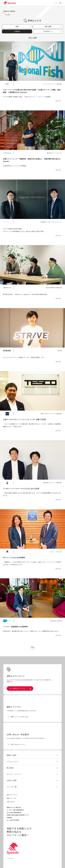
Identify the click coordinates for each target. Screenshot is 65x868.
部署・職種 (53, 26)
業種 (23, 26)
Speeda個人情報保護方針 (14, 813)
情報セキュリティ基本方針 (14, 807)
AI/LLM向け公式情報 (13, 820)
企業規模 (22, 31)
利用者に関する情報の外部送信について (18, 815)
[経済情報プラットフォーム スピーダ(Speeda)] (10, 3)
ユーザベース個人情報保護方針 (15, 810)
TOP (33, 648)
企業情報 (9, 818)
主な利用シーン (52, 31)
